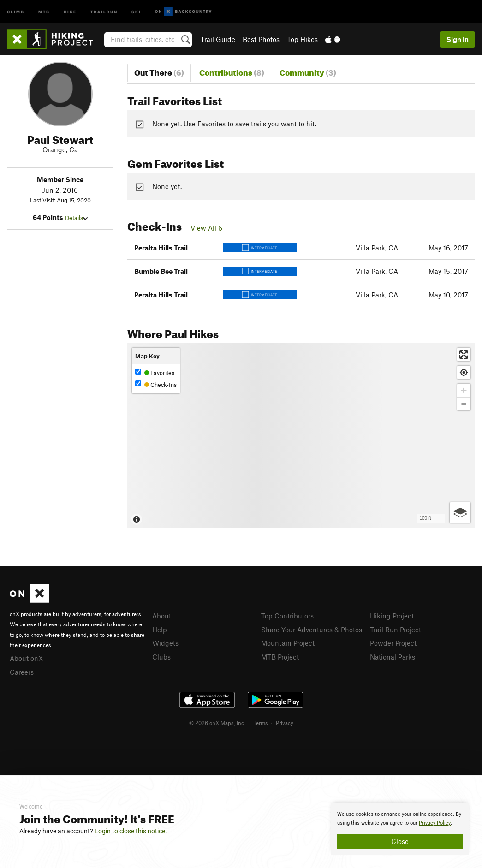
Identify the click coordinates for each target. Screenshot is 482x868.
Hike (70, 11)
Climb (16, 11)
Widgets (165, 643)
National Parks (393, 657)
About (162, 616)
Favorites (155, 372)
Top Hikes (302, 39)
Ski (136, 11)
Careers (22, 672)
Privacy (285, 723)
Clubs (161, 657)
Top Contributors (287, 616)
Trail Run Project (396, 630)
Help (160, 630)
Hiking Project (392, 616)
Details (76, 218)
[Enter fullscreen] (464, 354)
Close (400, 841)
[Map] (301, 435)
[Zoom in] (464, 390)
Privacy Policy (435, 823)
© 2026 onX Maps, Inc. (217, 723)
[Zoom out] (464, 404)
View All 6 (206, 228)
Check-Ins (156, 384)
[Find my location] (464, 372)
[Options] (460, 513)
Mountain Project (288, 643)
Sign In (458, 39)
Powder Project (393, 643)
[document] (400, 829)
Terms (261, 723)
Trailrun (104, 11)
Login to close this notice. (131, 831)
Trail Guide (218, 39)
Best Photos (261, 39)
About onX (26, 658)
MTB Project (280, 657)
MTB (44, 11)
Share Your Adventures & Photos (312, 630)
